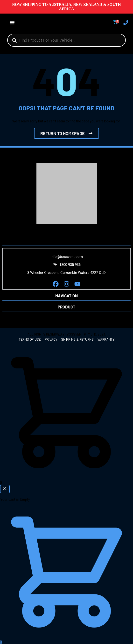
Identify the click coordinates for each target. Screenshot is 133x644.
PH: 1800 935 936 (67, 265)
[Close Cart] (5, 489)
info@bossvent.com (67, 257)
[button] (12, 22)
